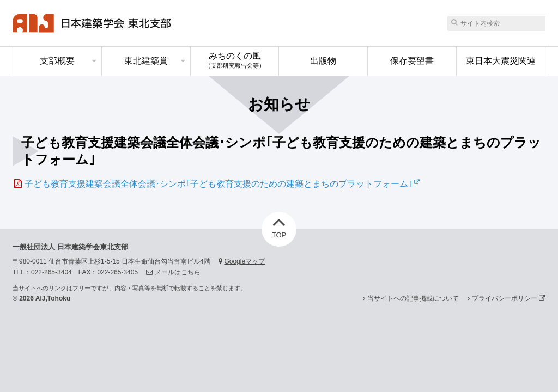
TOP (279, 225)
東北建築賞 (146, 61)
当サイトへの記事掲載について (413, 298)
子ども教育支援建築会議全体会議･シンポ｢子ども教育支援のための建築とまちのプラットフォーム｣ (219, 184)
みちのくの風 (235, 60)
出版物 (323, 61)
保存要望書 (412, 61)
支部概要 (57, 61)
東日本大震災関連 (501, 61)
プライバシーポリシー (509, 298)
